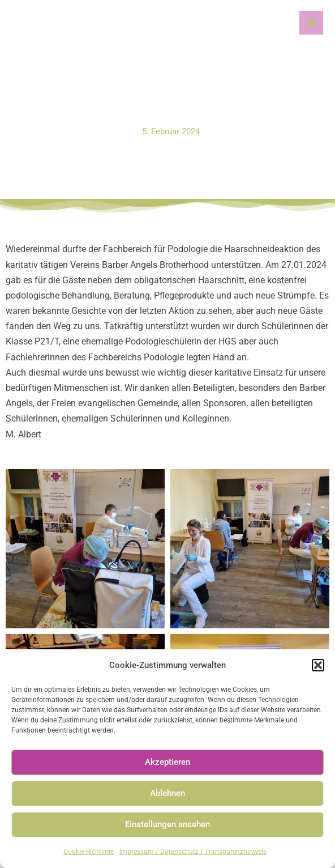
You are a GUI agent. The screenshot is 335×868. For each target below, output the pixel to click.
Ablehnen (167, 793)
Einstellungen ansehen (167, 824)
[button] (318, 665)
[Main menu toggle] (311, 23)
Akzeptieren (167, 762)
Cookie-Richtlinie (89, 852)
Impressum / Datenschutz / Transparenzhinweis (193, 852)
